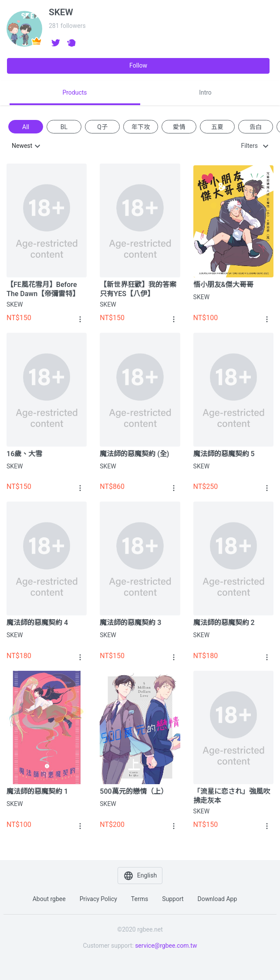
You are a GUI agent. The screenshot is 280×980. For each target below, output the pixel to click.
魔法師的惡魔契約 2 (224, 623)
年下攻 (141, 126)
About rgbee (49, 899)
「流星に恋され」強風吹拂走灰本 (232, 796)
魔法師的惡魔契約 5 (224, 454)
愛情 (179, 126)
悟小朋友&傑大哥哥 (223, 285)
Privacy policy (98, 899)
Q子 (102, 126)
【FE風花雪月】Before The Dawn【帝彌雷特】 (43, 289)
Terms (140, 899)
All (26, 126)
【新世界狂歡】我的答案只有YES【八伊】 (138, 289)
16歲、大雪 (24, 454)
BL (64, 126)
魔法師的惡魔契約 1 (37, 791)
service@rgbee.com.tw (166, 946)
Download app (218, 899)
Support (173, 899)
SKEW (15, 304)
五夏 (217, 126)
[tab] (75, 93)
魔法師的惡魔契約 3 (130, 623)
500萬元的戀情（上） (133, 791)
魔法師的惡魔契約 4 (37, 623)
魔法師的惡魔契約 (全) (134, 454)
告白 (256, 126)
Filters (249, 146)
